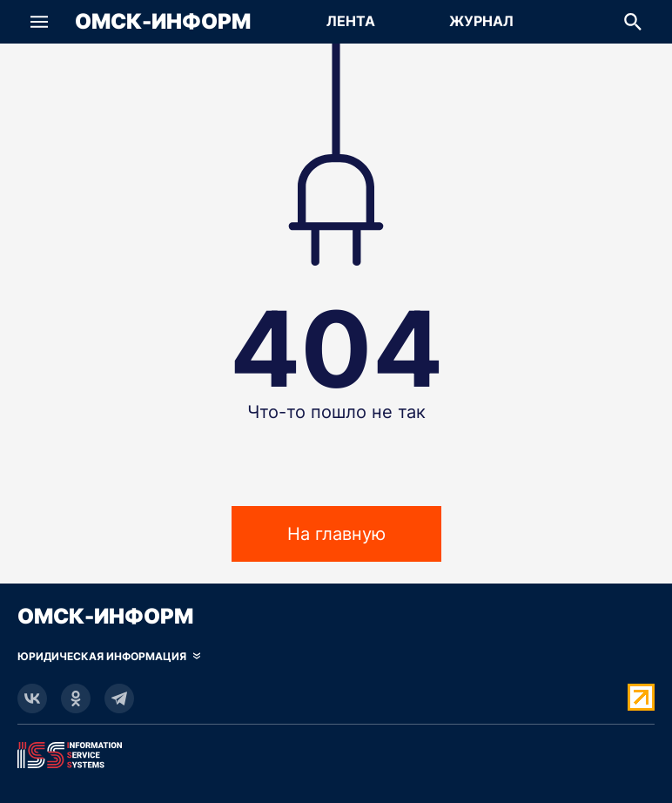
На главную (336, 534)
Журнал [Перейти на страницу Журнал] (481, 21)
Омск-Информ (163, 22)
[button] (39, 22)
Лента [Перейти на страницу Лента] (351, 21)
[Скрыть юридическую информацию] (109, 657)
